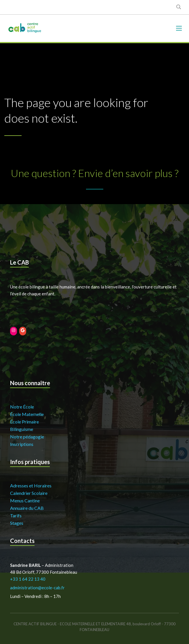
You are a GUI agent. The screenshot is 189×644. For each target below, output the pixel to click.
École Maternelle (27, 414)
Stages (17, 523)
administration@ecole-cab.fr (37, 588)
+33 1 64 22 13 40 (28, 579)
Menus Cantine (25, 500)
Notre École (22, 407)
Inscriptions (22, 444)
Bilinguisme (22, 429)
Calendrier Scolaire (29, 493)
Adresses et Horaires (31, 486)
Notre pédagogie (27, 437)
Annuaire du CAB (27, 508)
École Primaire (24, 422)
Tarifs (16, 515)
